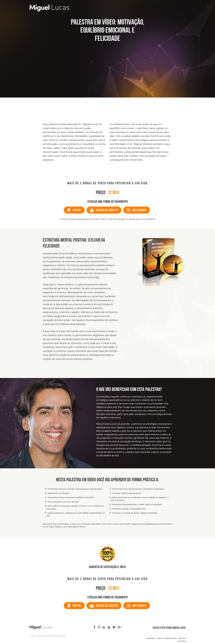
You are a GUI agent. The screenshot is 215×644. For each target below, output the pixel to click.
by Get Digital (182, 641)
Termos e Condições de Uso (167, 638)
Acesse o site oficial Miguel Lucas (169, 628)
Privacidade (150, 638)
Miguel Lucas (67, 8)
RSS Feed (182, 638)
